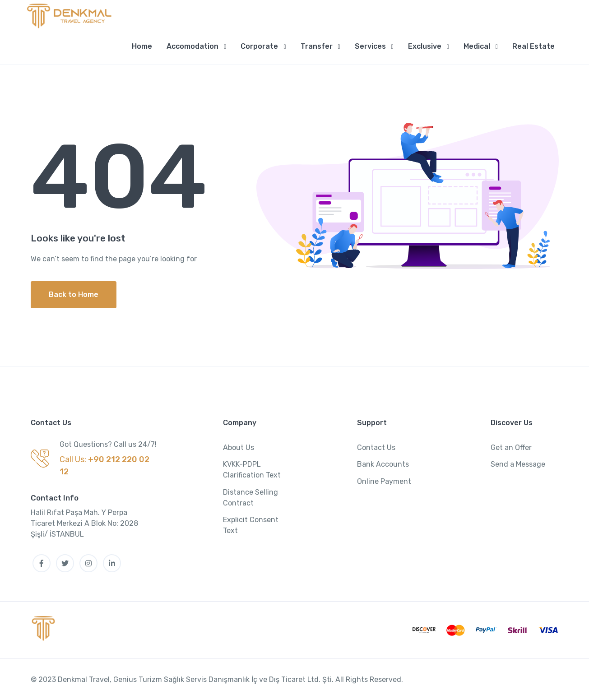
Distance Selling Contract (250, 498)
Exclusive (425, 46)
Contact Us (376, 447)
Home (142, 46)
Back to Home (74, 294)
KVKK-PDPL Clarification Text (252, 470)
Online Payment (384, 481)
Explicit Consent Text (251, 525)
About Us (239, 447)
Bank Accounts (383, 464)
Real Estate (533, 46)
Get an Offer (511, 447)
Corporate (259, 46)
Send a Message (518, 464)
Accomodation (192, 46)
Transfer (317, 46)
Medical (477, 46)
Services (370, 46)
